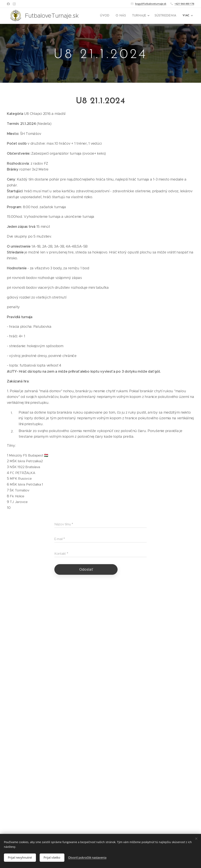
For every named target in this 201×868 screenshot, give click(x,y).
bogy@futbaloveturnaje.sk (151, 4)
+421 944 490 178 (184, 4)
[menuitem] (108, 16)
